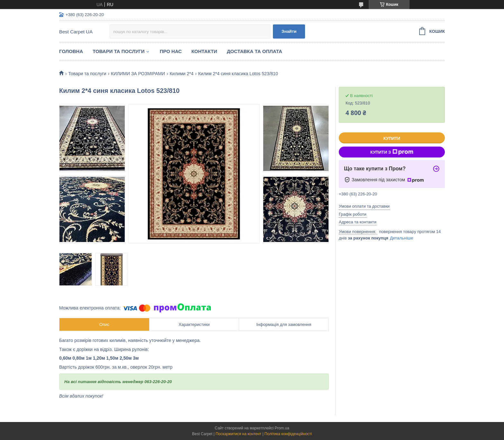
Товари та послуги (119, 51)
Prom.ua (282, 428)
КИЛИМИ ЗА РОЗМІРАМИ (138, 74)
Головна (71, 51)
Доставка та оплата (255, 51)
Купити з (392, 152)
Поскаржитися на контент (239, 434)
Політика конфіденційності (288, 434)
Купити (392, 138)
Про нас (171, 51)
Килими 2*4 (182, 74)
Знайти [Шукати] (289, 31)
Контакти (204, 51)
